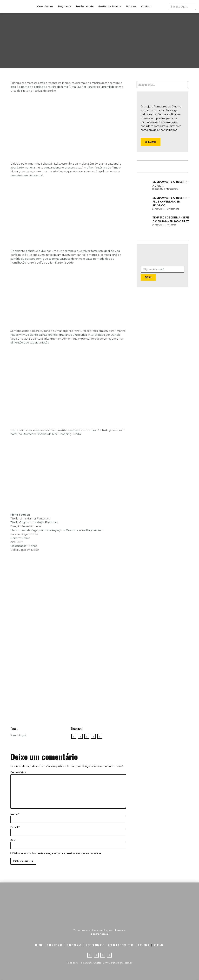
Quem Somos (45, 6)
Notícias (131, 6)
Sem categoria (19, 735)
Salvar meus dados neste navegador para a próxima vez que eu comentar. (57, 854)
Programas (65, 6)
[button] (151, 142)
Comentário (18, 773)
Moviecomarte (85, 6)
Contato (146, 6)
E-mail (15, 827)
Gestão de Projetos (110, 6)
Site (13, 840)
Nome (15, 814)
